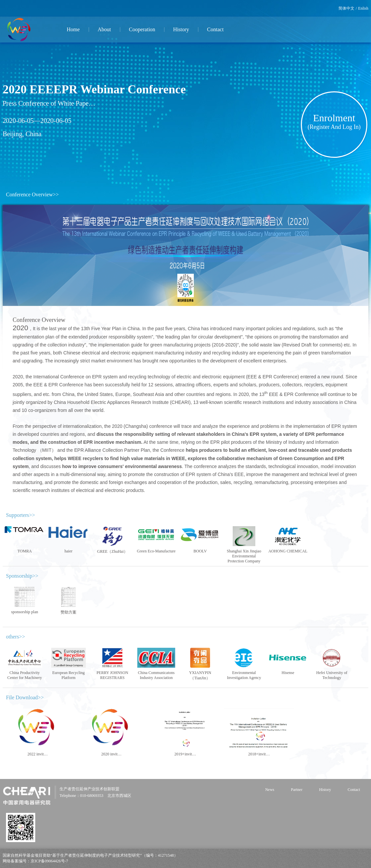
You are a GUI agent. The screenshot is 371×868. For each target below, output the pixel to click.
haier (68, 551)
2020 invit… (111, 754)
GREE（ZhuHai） (112, 551)
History (181, 29)
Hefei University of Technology (332, 675)
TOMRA (24, 551)
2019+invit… (185, 754)
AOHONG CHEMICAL (288, 551)
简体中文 (346, 8)
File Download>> (25, 697)
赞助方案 (68, 612)
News (270, 790)
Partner (297, 790)
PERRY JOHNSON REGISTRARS (112, 675)
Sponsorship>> (22, 576)
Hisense (288, 673)
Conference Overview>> (32, 194)
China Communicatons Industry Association (156, 675)
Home (73, 29)
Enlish (363, 8)
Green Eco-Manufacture (156, 551)
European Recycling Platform (68, 675)
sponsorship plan (25, 612)
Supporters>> (20, 515)
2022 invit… (37, 754)
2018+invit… (259, 754)
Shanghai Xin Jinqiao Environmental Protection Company (244, 556)
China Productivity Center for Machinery (25, 675)
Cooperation (142, 29)
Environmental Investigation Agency (244, 675)
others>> (15, 637)
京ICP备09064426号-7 (49, 861)
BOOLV (200, 551)
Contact (215, 29)
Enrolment (334, 118)
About (104, 29)
